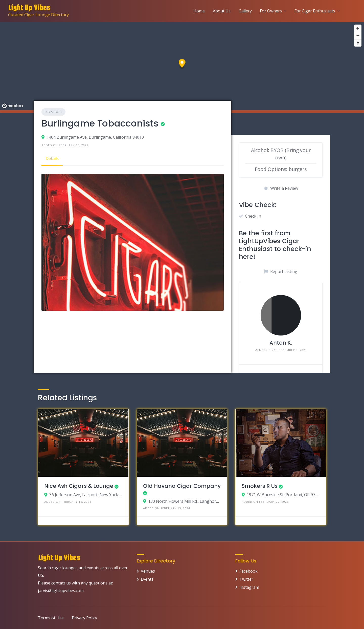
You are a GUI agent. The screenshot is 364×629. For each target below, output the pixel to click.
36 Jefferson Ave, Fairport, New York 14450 (86, 495)
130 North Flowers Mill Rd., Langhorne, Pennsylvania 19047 (185, 501)
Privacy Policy (84, 618)
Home (199, 11)
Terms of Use (51, 618)
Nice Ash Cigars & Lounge (79, 486)
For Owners (271, 11)
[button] (182, 64)
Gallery (245, 11)
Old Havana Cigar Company (182, 486)
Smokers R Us (260, 486)
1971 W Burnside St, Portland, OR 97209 (283, 495)
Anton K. (281, 343)
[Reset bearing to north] (358, 43)
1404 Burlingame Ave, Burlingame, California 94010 (95, 137)
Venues (148, 571)
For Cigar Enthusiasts (315, 11)
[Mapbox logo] (13, 106)
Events (147, 579)
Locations (53, 112)
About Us (222, 11)
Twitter (246, 579)
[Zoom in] (358, 28)
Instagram (249, 587)
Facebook (248, 571)
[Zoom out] (358, 36)
